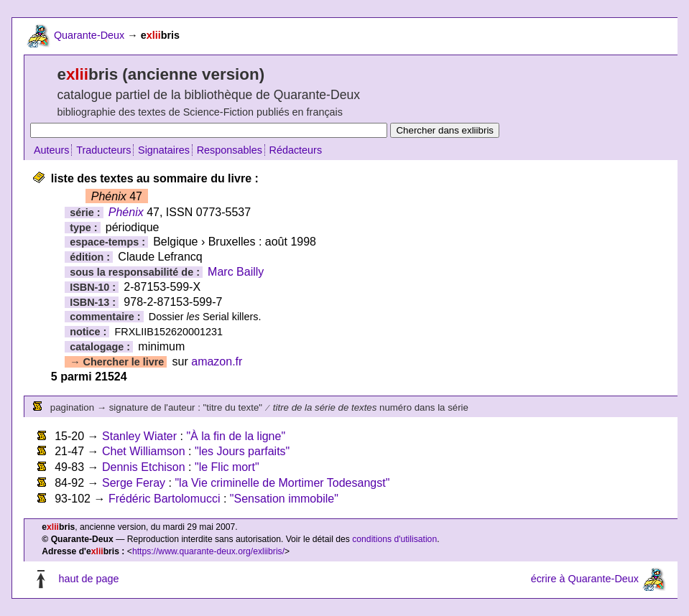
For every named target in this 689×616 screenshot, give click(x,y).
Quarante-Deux (89, 35)
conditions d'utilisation (394, 539)
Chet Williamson (144, 451)
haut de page (88, 579)
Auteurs (52, 150)
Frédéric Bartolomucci (165, 499)
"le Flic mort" (227, 467)
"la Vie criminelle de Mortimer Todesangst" (282, 483)
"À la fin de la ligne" (236, 436)
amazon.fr (217, 361)
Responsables (230, 150)
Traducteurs (103, 150)
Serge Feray (134, 483)
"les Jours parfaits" (242, 451)
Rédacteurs (296, 150)
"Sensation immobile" (284, 499)
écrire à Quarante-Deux (585, 579)
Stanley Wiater (139, 436)
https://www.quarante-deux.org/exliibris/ (208, 551)
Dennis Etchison (144, 467)
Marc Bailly (236, 272)
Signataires (164, 150)
